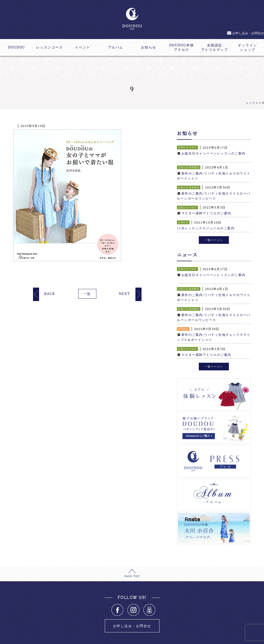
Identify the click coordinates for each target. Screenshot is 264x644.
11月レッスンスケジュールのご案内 (206, 226)
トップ (250, 103)
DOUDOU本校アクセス (181, 47)
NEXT (124, 294)
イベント (83, 47)
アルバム (116, 47)
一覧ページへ (214, 238)
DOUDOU (16, 47)
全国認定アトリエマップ (215, 47)
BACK (49, 294)
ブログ (193, 147)
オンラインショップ (247, 47)
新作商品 (194, 167)
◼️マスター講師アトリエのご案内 (204, 211)
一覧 (87, 294)
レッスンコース (50, 47)
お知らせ (149, 47)
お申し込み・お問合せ (248, 33)
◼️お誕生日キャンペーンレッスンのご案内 (211, 153)
